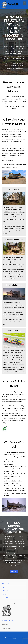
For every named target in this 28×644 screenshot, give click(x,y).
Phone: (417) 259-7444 (7, 621)
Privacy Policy (5, 597)
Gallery (4, 587)
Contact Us (5, 591)
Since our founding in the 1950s (14, 44)
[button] (24, 3)
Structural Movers (8, 584)
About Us (4, 594)
